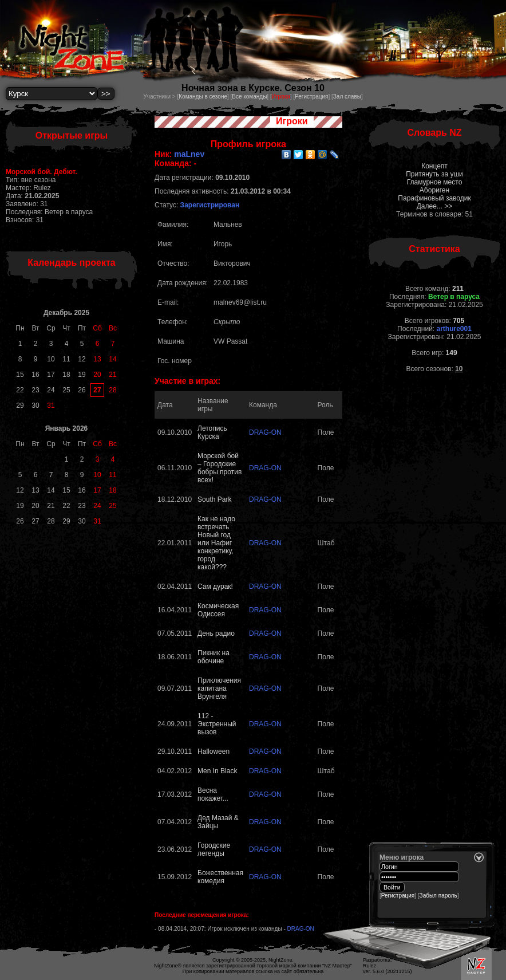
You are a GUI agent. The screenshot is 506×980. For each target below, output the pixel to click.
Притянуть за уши (434, 174)
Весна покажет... (213, 794)
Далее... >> (435, 206)
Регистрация (311, 97)
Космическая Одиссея (218, 610)
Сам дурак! (215, 587)
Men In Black (217, 771)
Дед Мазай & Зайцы (218, 822)
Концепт (434, 166)
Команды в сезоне (203, 97)
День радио (216, 633)
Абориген (434, 190)
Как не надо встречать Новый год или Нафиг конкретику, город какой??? (216, 543)
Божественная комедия (220, 877)
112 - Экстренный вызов (217, 724)
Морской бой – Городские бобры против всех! (220, 468)
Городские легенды (214, 849)
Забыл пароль (438, 896)
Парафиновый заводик (434, 198)
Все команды (249, 97)
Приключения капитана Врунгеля (219, 688)
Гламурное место (435, 182)
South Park (214, 499)
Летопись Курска (212, 432)
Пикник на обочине (214, 657)
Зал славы (347, 97)
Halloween (214, 751)
